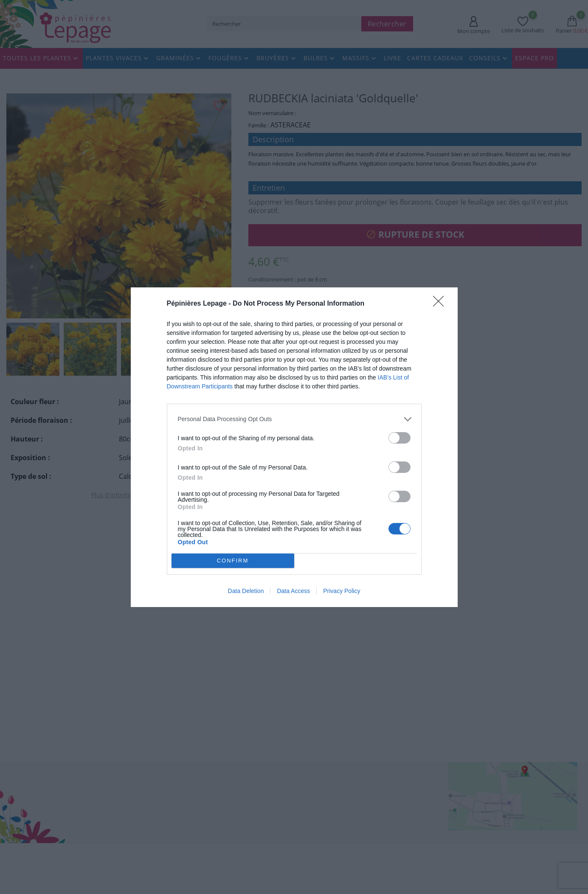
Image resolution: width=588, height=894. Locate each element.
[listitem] (294, 419)
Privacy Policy (342, 591)
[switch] (400, 437)
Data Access (293, 591)
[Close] (441, 304)
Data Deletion (246, 591)
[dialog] (294, 447)
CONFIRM (233, 560)
